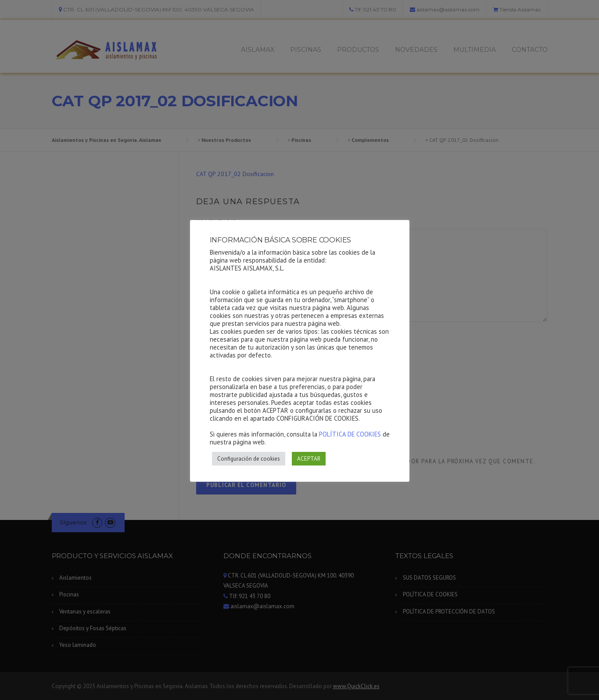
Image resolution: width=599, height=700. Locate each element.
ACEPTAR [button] (309, 459)
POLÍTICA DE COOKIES (350, 434)
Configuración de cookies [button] (249, 459)
